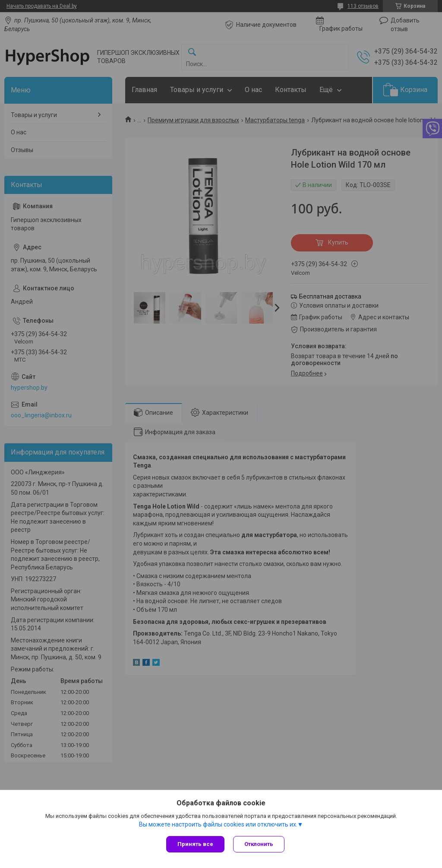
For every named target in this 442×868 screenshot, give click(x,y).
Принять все (195, 844)
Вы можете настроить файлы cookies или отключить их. (218, 824)
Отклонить (259, 844)
